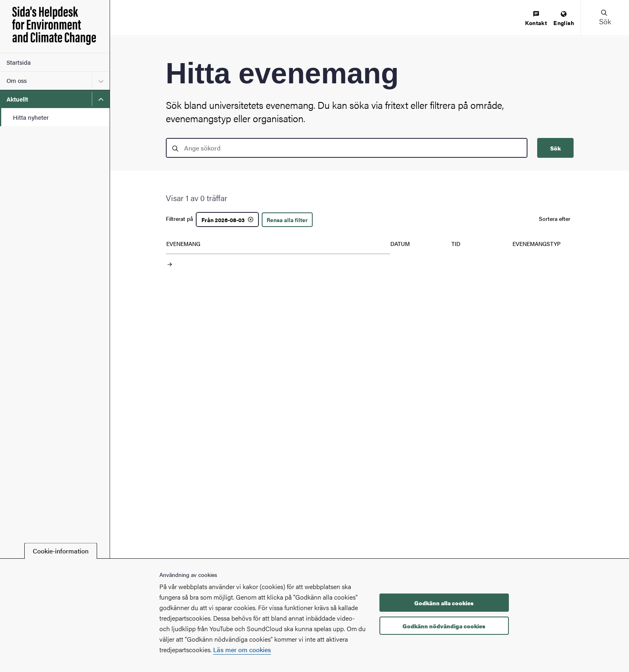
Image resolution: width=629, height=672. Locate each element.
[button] (605, 18)
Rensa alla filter (287, 220)
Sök (555, 148)
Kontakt (536, 19)
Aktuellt (17, 99)
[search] (347, 148)
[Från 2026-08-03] (227, 219)
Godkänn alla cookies (444, 603)
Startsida (19, 62)
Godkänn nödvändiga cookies (444, 626)
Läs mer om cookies (242, 650)
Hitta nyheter (31, 117)
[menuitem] (536, 19)
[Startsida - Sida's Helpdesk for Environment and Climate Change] (55, 26)
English (564, 19)
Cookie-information (61, 551)
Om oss (17, 80)
